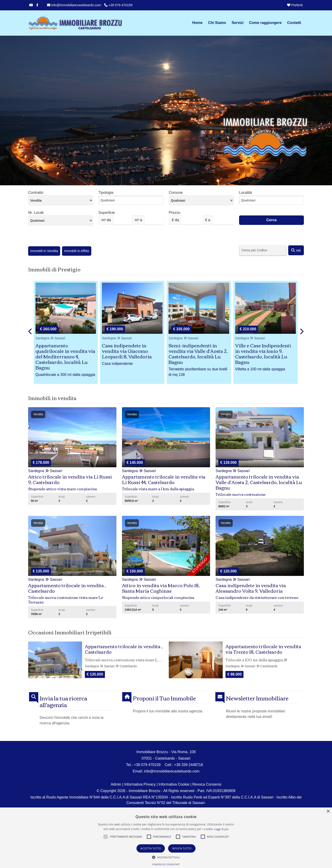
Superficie (107, 213)
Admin (116, 784)
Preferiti (295, 5)
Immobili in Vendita (44, 251)
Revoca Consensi (207, 784)
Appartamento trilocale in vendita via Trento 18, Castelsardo (263, 649)
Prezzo (175, 213)
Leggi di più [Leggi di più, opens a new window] (221, 829)
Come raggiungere (265, 23)
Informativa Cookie (174, 784)
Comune (176, 193)
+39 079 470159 (118, 5)
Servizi (238, 23)
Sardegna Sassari (50, 338)
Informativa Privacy (140, 784)
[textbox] (201, 200)
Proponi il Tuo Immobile (164, 698)
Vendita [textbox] (36, 200)
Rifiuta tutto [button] (182, 848)
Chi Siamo (217, 23)
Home (197, 23)
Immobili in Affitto (77, 251)
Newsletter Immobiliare (257, 698)
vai (296, 250)
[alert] (166, 838)
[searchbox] (132, 201)
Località (245, 193)
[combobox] (61, 200)
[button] (106, 837)
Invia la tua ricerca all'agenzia (63, 701)
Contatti (294, 23)
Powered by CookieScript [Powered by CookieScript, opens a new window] (166, 864)
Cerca (271, 220)
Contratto (36, 193)
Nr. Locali (36, 213)
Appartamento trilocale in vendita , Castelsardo (124, 649)
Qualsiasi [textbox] (37, 221)
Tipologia (106, 193)
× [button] (328, 811)
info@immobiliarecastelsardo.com (74, 5)
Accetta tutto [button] (151, 848)
